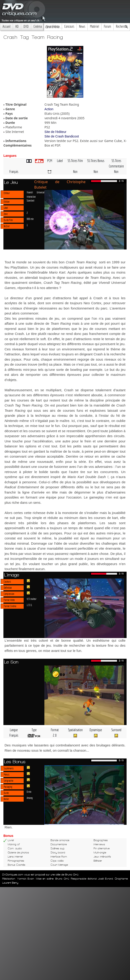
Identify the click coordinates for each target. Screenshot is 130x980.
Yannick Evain (26, 879)
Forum (107, 26)
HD (17, 26)
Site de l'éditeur (55, 132)
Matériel (94, 26)
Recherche (122, 26)
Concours (69, 26)
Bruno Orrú (62, 879)
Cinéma (38, 26)
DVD (26, 26)
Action (49, 109)
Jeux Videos (53, 26)
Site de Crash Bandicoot (62, 136)
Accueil (6, 26)
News (82, 26)
